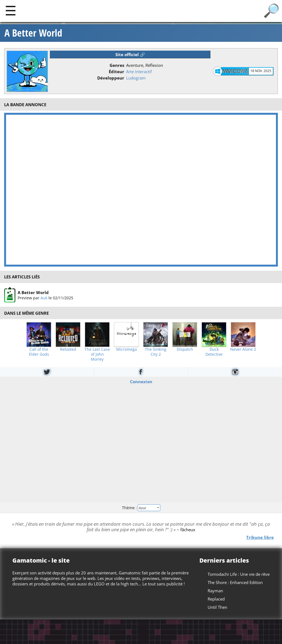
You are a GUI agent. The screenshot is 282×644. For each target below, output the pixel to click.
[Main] (11, 10)
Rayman (215, 591)
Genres (117, 65)
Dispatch (185, 349)
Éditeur (116, 72)
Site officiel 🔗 (130, 54)
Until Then (217, 607)
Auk (44, 298)
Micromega (127, 349)
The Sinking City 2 (156, 352)
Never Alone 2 (243, 349)
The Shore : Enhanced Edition (235, 582)
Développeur (111, 78)
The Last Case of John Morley (97, 354)
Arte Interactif (139, 72)
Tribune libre (260, 537)
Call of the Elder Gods (39, 352)
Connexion (141, 382)
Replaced (216, 599)
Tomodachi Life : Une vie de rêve (239, 574)
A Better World (33, 33)
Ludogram (136, 78)
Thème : (141, 507)
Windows (235, 71)
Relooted (68, 349)
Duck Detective (214, 352)
